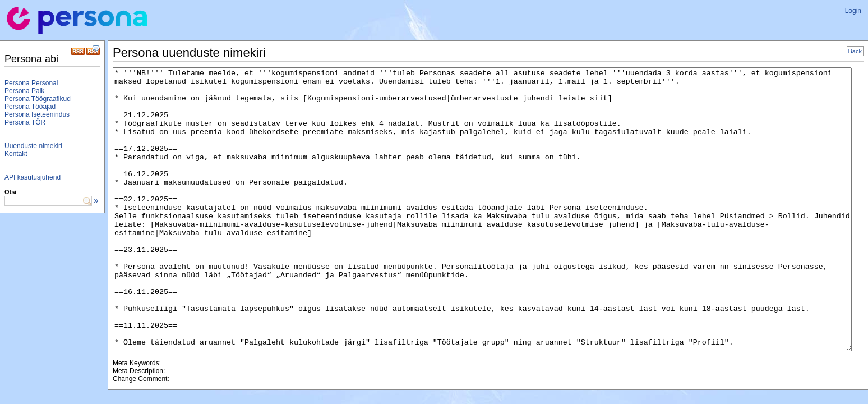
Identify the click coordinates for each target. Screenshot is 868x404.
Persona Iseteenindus (37, 114)
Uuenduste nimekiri (33, 146)
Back (855, 51)
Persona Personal (31, 83)
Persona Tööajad (30, 107)
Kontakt (16, 154)
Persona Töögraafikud (38, 99)
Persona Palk (24, 91)
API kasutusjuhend (33, 177)
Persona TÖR (25, 122)
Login (853, 11)
